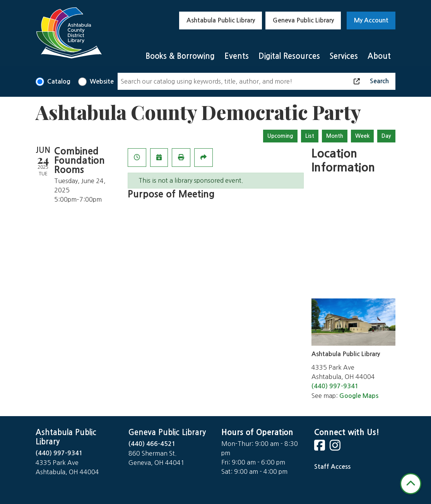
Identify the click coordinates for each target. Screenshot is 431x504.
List (310, 136)
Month (335, 136)
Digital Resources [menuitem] (289, 56)
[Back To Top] (411, 484)
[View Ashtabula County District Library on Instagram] (336, 448)
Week (362, 136)
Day (386, 136)
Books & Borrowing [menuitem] (180, 56)
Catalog (59, 81)
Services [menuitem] (344, 56)
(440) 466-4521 (152, 444)
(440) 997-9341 (335, 386)
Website (102, 81)
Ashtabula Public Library (221, 20)
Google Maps (359, 396)
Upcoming (280, 136)
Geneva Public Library (303, 20)
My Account (371, 20)
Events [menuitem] (237, 56)
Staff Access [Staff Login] (332, 467)
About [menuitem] (379, 56)
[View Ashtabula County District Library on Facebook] (320, 448)
